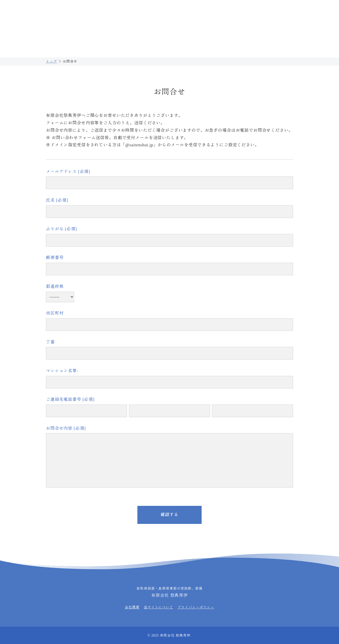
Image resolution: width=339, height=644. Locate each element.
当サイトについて (159, 607)
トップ (52, 61)
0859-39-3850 (196, 11)
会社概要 (132, 607)
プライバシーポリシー (196, 607)
